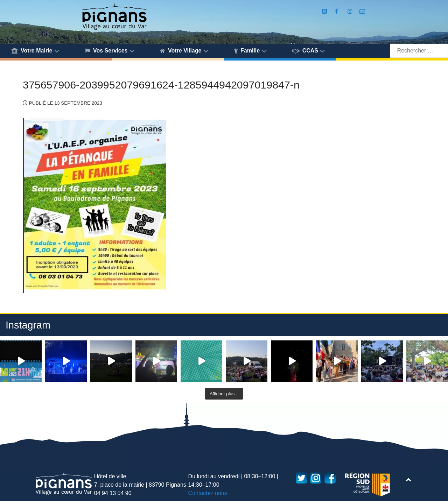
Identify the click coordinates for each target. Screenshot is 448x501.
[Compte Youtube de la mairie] (325, 11)
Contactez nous (208, 493)
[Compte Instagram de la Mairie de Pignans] (351, 11)
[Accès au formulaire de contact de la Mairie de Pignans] (362, 11)
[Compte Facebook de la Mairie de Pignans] (337, 11)
